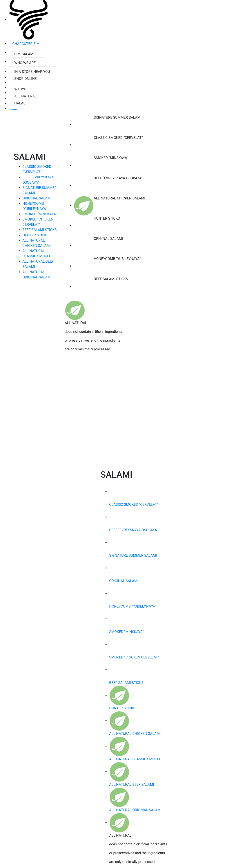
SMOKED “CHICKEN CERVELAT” (134, 657)
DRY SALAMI (24, 54)
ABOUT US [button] (21, 53)
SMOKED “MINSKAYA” (40, 214)
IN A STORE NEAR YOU (32, 72)
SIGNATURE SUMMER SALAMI (133, 555)
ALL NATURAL (25, 96)
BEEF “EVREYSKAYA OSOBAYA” (134, 530)
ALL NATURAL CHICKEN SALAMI (135, 734)
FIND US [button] (19, 61)
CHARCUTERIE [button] (24, 44)
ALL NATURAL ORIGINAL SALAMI (135, 810)
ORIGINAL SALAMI (37, 198)
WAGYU (20, 89)
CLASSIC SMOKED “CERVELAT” (134, 505)
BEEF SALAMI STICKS (40, 230)
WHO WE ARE (25, 63)
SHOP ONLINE (25, 79)
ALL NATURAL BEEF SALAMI (132, 785)
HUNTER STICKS (35, 235)
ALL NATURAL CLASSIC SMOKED (135, 759)
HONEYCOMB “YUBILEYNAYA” (133, 606)
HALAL (20, 103)
